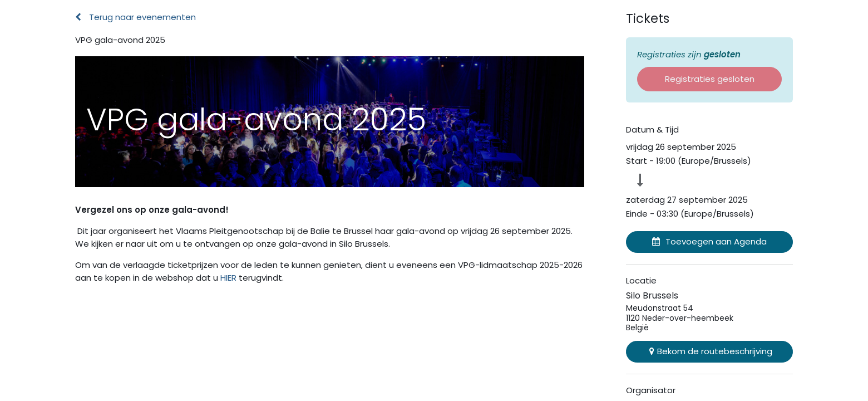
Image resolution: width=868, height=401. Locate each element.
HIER (230, 278)
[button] (709, 242)
